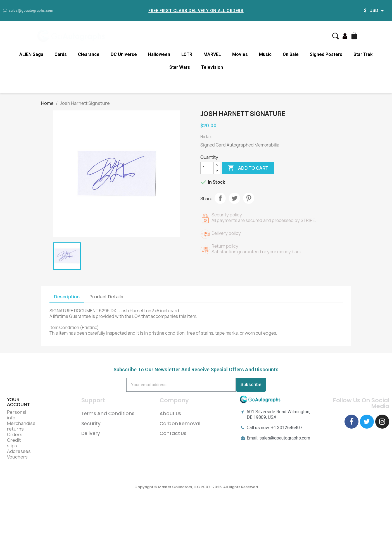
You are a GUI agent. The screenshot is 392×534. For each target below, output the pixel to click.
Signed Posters (326, 54)
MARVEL (212, 54)
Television (212, 67)
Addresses (19, 451)
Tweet (234, 198)
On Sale (291, 54)
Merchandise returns (21, 426)
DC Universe (124, 54)
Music (265, 54)
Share (220, 198)
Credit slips (14, 443)
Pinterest (249, 198)
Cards (61, 54)
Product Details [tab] (106, 297)
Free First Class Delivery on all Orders (196, 10)
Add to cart (248, 168)
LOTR (187, 54)
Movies (240, 54)
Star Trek (363, 54)
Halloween (159, 54)
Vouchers (17, 457)
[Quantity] (207, 168)
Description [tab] (67, 297)
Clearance (89, 54)
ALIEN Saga (31, 54)
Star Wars (180, 67)
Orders (15, 434)
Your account (18, 402)
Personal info (17, 415)
